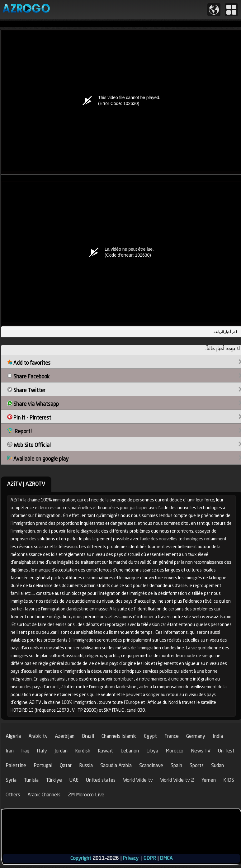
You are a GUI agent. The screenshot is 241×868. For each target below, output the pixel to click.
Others (13, 795)
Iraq (25, 751)
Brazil (88, 736)
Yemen (209, 780)
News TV (201, 751)
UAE (74, 780)
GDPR (150, 858)
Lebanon (130, 751)
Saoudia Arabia (116, 765)
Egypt (150, 736)
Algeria (13, 736)
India (218, 736)
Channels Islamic (119, 736)
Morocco (175, 751)
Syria (11, 780)
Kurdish (83, 751)
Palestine (16, 765)
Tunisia (31, 780)
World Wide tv (138, 780)
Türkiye (54, 780)
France (172, 736)
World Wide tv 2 (177, 780)
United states (101, 780)
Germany (196, 736)
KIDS (229, 780)
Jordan (61, 751)
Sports (197, 765)
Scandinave (151, 765)
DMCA (166, 858)
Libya (152, 751)
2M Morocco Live (86, 795)
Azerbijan (65, 736)
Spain (176, 765)
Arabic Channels (44, 795)
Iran (10, 751)
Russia (86, 765)
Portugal (43, 765)
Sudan (217, 765)
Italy (42, 751)
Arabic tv (38, 736)
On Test (226, 751)
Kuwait (105, 751)
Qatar (66, 765)
